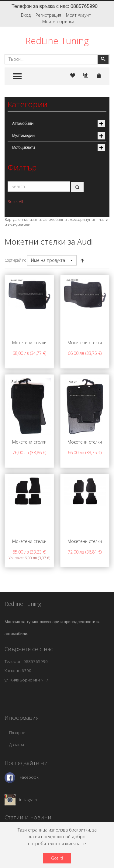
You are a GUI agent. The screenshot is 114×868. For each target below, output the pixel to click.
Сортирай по (15, 260)
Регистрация (48, 15)
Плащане (17, 733)
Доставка (17, 745)
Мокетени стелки (29, 343)
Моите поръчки (58, 21)
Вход (26, 15)
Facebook (29, 777)
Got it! (57, 858)
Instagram (28, 800)
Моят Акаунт (78, 15)
